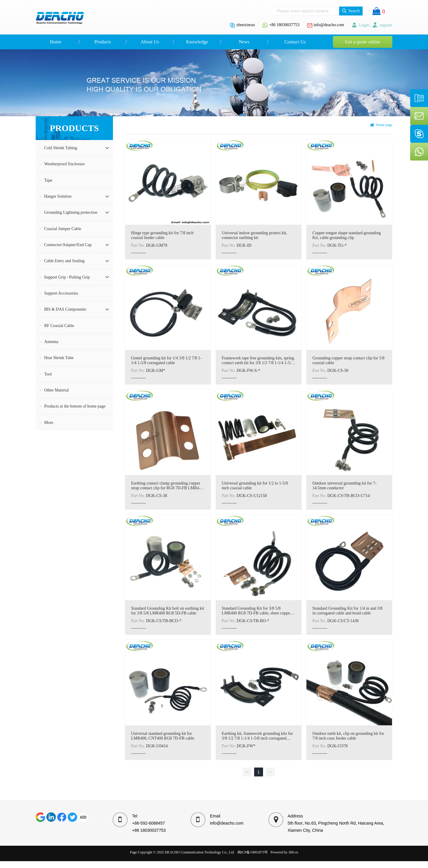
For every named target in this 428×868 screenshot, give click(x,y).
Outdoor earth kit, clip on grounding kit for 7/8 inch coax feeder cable (348, 736)
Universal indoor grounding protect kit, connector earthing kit (254, 235)
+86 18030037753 (284, 25)
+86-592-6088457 (148, 823)
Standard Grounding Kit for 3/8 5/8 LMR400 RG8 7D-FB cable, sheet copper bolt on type (257, 613)
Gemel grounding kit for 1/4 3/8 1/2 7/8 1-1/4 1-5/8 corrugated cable (166, 360)
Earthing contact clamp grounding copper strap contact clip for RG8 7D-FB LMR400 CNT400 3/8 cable (167, 488)
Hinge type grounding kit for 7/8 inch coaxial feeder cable (162, 235)
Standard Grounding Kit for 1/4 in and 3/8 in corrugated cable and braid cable (347, 611)
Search (351, 11)
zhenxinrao (246, 25)
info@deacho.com (329, 25)
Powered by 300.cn (284, 852)
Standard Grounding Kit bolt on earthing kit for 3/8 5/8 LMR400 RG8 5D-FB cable (168, 611)
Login (361, 25)
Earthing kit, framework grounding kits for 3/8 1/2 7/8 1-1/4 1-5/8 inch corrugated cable (257, 738)
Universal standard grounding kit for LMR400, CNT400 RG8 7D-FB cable (163, 736)
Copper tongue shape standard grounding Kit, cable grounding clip (347, 235)
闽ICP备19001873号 (253, 852)
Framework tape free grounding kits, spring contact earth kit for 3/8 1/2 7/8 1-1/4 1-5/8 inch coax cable (258, 363)
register (382, 25)
